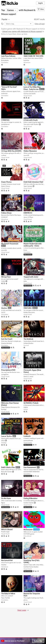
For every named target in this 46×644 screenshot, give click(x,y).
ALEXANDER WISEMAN (32, 472)
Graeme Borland (7, 343)
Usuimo (4, 308)
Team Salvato (28, 186)
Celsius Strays (6, 213)
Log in (40, 3)
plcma (26, 600)
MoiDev (4, 565)
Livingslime (5, 374)
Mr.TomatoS (28, 530)
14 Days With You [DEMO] (11, 151)
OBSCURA (28, 308)
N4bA (3, 281)
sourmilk (26, 155)
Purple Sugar (5, 532)
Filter (41, 9)
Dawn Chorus (6, 182)
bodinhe (26, 60)
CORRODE (5, 120)
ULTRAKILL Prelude (31, 403)
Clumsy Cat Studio (30, 94)
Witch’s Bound (7, 529)
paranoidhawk (28, 440)
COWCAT (4, 217)
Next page (22, 610)
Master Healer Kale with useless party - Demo (33, 245)
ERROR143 (28, 213)
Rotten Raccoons (29, 312)
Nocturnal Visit (7, 560)
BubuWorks (5, 60)
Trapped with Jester (31, 277)
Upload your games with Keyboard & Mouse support (22, 31)
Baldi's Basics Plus (8, 467)
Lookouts (27, 436)
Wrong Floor (6, 277)
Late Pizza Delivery (8, 56)
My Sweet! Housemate (10, 244)
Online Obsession (30, 151)
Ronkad (4, 409)
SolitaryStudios (28, 343)
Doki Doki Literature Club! (33, 182)
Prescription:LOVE (8, 370)
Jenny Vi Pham (28, 217)
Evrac (25, 250)
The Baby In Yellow (8, 594)
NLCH (3, 312)
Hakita (26, 407)
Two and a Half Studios (31, 124)
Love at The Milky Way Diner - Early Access (32, 88)
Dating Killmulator (30, 498)
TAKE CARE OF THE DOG (33, 56)
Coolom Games (29, 503)
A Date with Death (31, 120)
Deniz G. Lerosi (28, 376)
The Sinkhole (28, 339)
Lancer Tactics (7, 436)
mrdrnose (4, 93)
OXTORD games (29, 534)
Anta (25, 281)
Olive (3, 441)
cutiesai (4, 155)
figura (3, 503)
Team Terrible (6, 598)
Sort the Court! (7, 339)
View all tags (40, 24)
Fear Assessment (30, 467)
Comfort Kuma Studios (31, 567)
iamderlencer (5, 124)
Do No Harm (6, 498)
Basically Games (6, 472)
